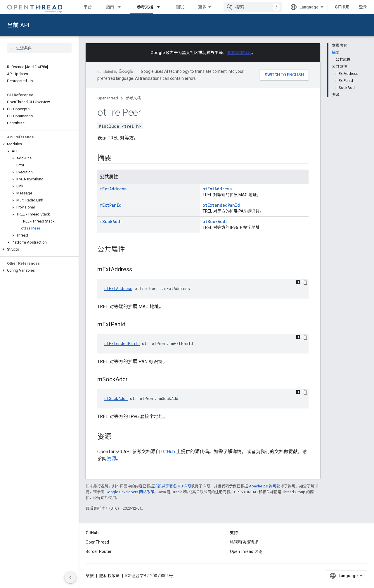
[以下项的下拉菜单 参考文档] (161, 7)
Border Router (99, 551)
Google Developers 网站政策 (130, 492)
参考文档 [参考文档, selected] (145, 7)
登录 (363, 7)
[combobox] (253, 7)
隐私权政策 (110, 576)
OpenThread (108, 98)
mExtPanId (111, 205)
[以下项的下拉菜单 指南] (122, 7)
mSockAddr (111, 221)
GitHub (342, 7)
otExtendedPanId (221, 205)
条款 (90, 576)
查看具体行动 (239, 53)
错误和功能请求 (244, 542)
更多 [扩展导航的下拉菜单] (202, 7)
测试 (180, 7)
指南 (110, 7)
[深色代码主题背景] (298, 282)
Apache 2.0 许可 (263, 486)
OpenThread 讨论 (246, 551)
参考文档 (133, 98)
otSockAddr (215, 221)
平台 (88, 7)
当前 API (18, 25)
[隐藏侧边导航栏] (70, 577)
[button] (39, 109)
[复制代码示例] (305, 282)
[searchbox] (39, 48)
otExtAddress (217, 189)
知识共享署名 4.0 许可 (173, 486)
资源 (111, 459)
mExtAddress (113, 189)
